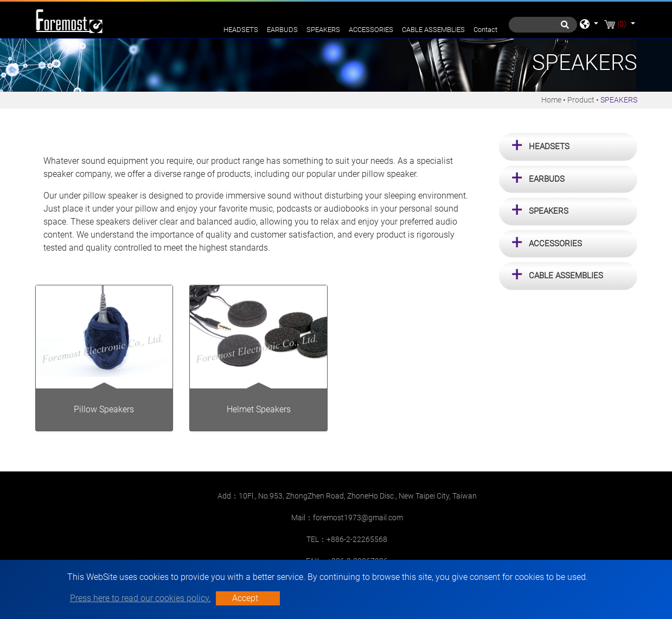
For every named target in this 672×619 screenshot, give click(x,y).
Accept (245, 598)
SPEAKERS (323, 30)
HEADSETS (241, 30)
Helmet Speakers (259, 409)
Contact (485, 30)
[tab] (568, 147)
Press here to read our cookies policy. (140, 598)
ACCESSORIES (371, 30)
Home (551, 100)
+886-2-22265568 (357, 539)
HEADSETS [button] (549, 146)
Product (581, 100)
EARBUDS (282, 30)
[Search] (543, 25)
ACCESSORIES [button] (555, 244)
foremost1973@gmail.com (358, 518)
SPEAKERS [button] (549, 211)
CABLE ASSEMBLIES (433, 30)
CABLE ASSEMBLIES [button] (566, 276)
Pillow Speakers (104, 409)
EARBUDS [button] (547, 179)
